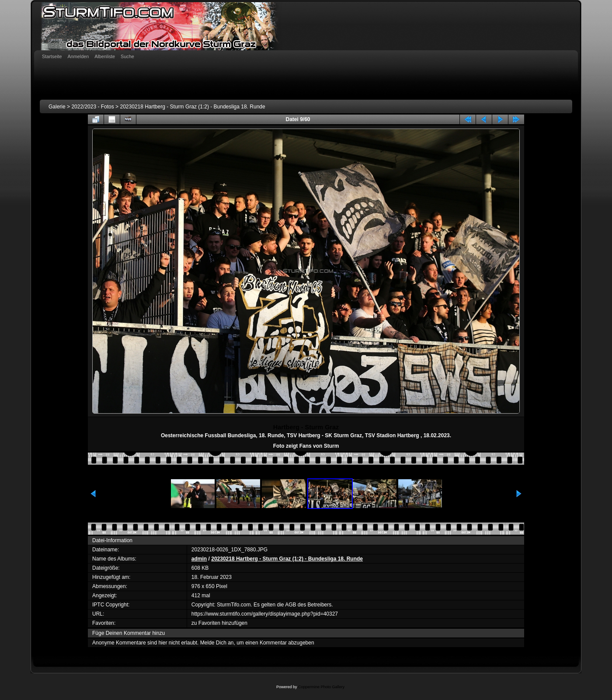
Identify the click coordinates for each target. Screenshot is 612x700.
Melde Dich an (217, 643)
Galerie (57, 107)
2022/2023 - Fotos (92, 107)
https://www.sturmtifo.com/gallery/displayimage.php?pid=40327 (265, 614)
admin (199, 559)
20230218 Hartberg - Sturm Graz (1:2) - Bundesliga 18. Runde (192, 107)
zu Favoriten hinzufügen (219, 623)
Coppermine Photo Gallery (321, 687)
